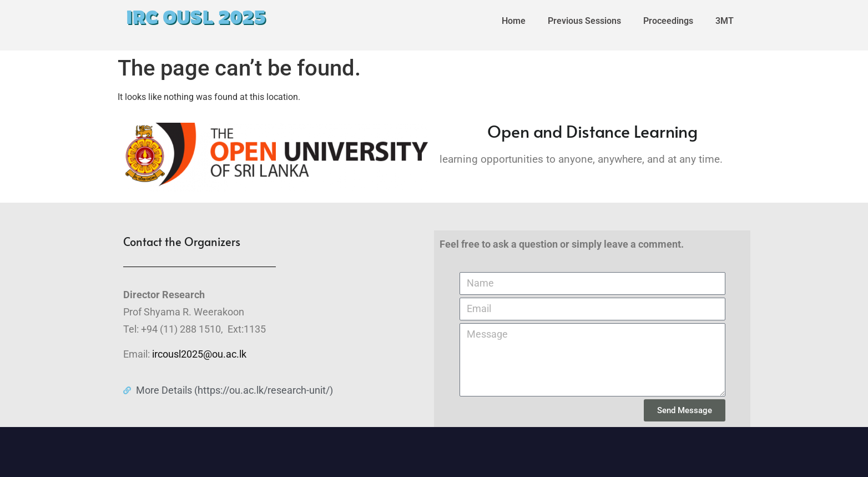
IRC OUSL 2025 (196, 17)
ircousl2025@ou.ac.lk (199, 354)
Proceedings (668, 21)
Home (514, 21)
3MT (725, 21)
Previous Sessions (584, 21)
